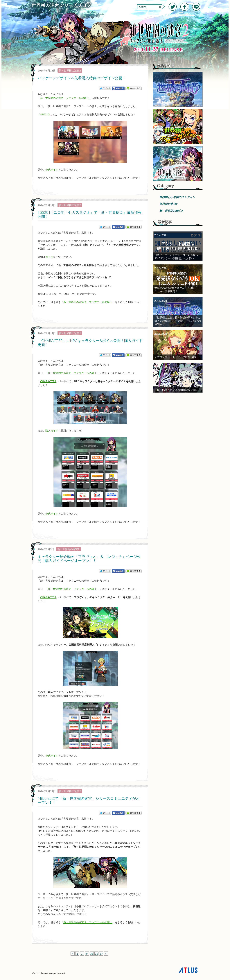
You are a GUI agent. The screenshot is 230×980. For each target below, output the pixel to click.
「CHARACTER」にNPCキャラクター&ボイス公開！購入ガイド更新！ (90, 343)
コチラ (49, 257)
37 (101, 954)
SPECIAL (45, 114)
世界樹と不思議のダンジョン (177, 197)
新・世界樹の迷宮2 (70, 70)
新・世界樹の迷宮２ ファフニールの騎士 (65, 98)
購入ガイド (52, 430)
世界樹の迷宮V (168, 204)
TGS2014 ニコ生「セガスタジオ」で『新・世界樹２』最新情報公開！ (90, 214)
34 (87, 954)
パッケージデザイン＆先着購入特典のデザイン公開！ (82, 78)
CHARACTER (48, 381)
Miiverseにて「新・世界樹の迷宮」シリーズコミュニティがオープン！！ (89, 800)
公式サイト (52, 170)
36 (96, 954)
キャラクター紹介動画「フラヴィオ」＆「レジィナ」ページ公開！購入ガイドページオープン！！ (89, 558)
